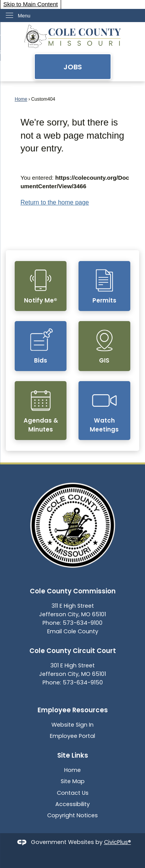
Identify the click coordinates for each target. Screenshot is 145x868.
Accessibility (72, 804)
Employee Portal (72, 736)
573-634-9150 (83, 682)
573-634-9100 (83, 623)
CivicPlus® (118, 842)
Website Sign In (72, 725)
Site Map (73, 781)
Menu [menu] (24, 16)
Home (21, 99)
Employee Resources (73, 710)
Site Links (73, 755)
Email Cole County (73, 631)
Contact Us (73, 793)
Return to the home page (55, 202)
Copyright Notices (72, 815)
